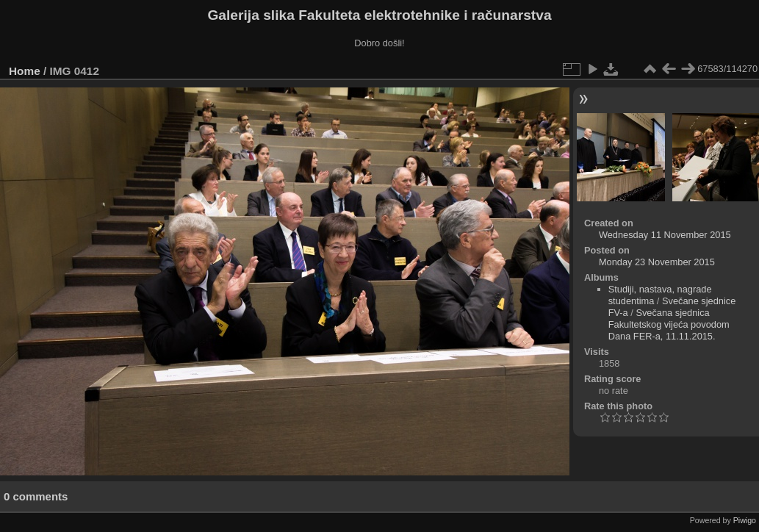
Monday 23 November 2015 (657, 262)
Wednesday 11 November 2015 (665, 235)
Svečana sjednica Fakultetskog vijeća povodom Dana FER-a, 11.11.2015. (669, 324)
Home (25, 71)
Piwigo (745, 520)
